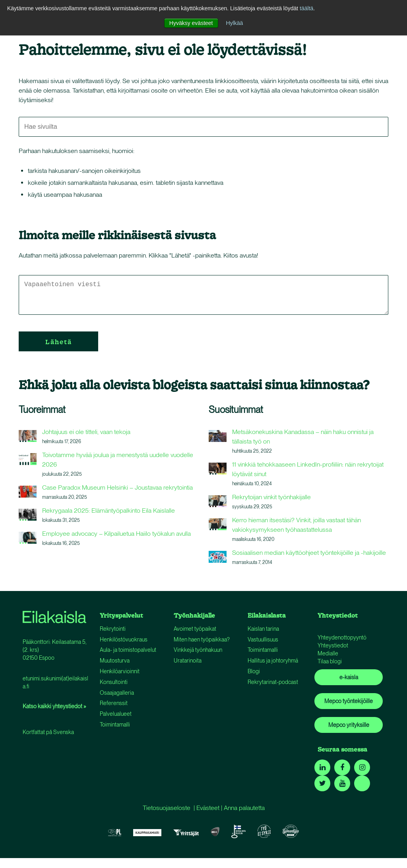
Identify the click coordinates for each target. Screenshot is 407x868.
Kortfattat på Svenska (48, 732)
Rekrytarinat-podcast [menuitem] (273, 682)
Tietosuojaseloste (167, 808)
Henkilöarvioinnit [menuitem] (120, 671)
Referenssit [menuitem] (114, 703)
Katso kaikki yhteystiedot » (54, 706)
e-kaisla (349, 677)
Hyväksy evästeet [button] (191, 23)
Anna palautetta (244, 808)
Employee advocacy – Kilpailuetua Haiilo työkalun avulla (116, 534)
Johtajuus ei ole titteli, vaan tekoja (86, 432)
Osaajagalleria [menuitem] (117, 693)
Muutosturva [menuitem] (115, 661)
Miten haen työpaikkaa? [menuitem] (202, 639)
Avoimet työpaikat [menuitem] (195, 629)
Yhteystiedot (333, 645)
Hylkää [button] (234, 23)
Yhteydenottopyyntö (342, 637)
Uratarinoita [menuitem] (188, 661)
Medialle (328, 653)
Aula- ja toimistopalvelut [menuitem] (128, 650)
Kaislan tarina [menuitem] (263, 629)
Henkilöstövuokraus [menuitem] (124, 639)
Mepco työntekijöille (349, 701)
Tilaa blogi (330, 661)
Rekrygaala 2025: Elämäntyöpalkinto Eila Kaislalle (109, 511)
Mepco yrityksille (349, 725)
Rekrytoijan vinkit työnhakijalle (271, 497)
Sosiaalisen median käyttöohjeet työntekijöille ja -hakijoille (309, 553)
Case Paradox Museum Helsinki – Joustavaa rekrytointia (117, 487)
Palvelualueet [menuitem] (116, 714)
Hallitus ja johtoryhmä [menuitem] (273, 661)
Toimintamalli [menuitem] (115, 725)
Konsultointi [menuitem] (114, 682)
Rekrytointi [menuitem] (113, 629)
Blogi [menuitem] (254, 671)
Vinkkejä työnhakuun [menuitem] (198, 650)
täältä (306, 8)
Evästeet (208, 808)
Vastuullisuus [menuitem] (263, 639)
